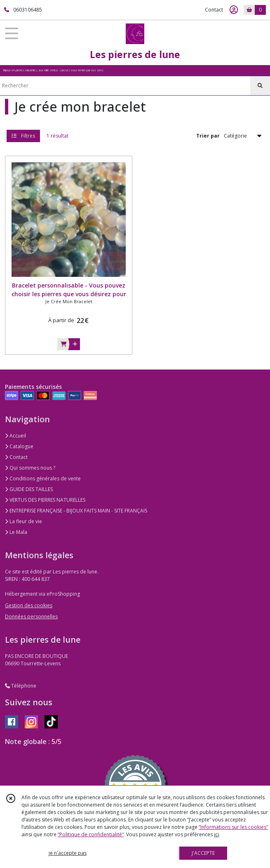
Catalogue (19, 446)
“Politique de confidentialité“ (91, 834)
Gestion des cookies (29, 605)
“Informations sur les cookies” (233, 827)
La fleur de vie (23, 521)
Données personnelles (31, 616)
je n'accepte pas (68, 853)
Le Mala (16, 532)
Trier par (208, 136)
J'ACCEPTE (203, 853)
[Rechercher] (260, 86)
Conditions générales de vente (43, 478)
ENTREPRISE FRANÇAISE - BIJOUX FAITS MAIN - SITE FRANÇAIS (76, 511)
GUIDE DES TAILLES (29, 489)
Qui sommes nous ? (30, 468)
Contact (214, 10)
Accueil (15, 436)
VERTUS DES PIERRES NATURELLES (45, 500)
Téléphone (21, 686)
